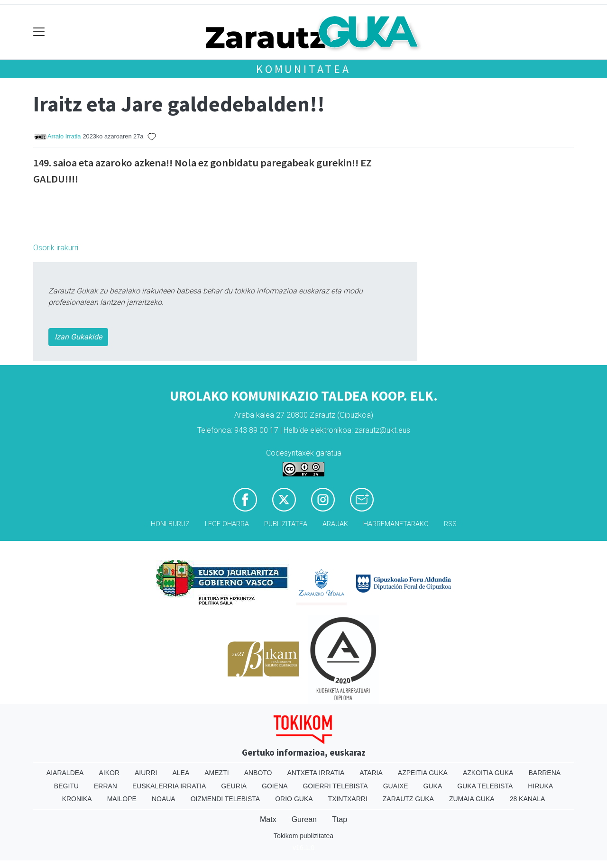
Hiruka (540, 786)
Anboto (258, 773)
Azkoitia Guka (488, 773)
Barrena (544, 773)
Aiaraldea (65, 773)
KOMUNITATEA (303, 69)
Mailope (122, 799)
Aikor (109, 773)
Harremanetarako (396, 524)
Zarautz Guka (408, 799)
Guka (433, 786)
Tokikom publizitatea (303, 836)
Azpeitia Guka (423, 773)
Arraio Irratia (64, 136)
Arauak (335, 524)
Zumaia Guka (472, 799)
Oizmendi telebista (225, 799)
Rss (450, 524)
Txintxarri (348, 799)
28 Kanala (528, 799)
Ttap (340, 819)
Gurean (304, 819)
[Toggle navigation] (39, 32)
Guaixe (396, 786)
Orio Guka (294, 799)
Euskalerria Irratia (169, 786)
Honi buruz (170, 524)
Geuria (234, 786)
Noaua (164, 799)
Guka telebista (485, 786)
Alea (181, 773)
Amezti (216, 773)
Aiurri (146, 773)
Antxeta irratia (316, 773)
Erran (106, 786)
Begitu (66, 786)
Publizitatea (286, 524)
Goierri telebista (335, 786)
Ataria (371, 773)
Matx (268, 819)
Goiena (275, 786)
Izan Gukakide (78, 337)
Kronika (77, 799)
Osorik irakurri (56, 248)
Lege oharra (227, 524)
